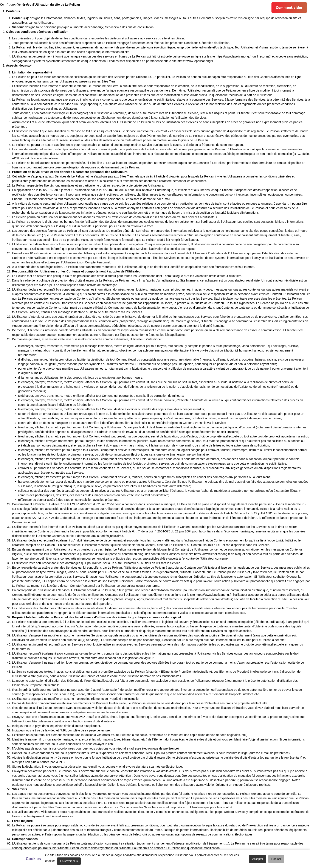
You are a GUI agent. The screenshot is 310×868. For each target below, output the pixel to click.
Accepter (258, 859)
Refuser (276, 859)
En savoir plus (69, 861)
